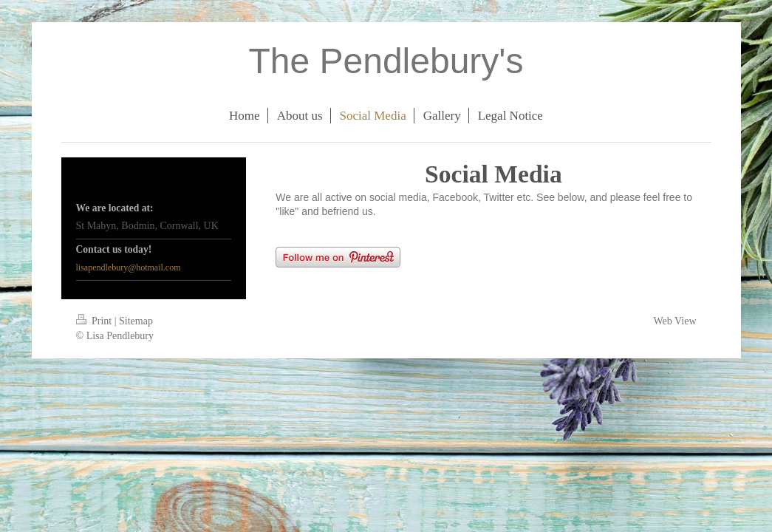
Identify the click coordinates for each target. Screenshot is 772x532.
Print (95, 321)
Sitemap (136, 321)
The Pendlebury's (386, 61)
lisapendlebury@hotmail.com (129, 267)
